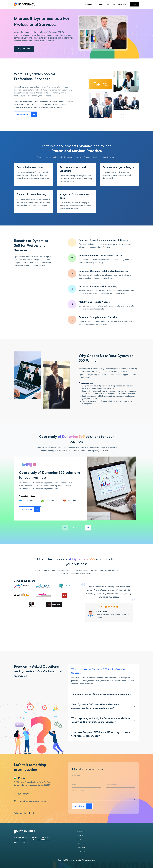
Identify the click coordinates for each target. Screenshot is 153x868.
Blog (79, 843)
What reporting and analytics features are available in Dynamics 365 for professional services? (101, 720)
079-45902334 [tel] (24, 794)
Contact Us (81, 851)
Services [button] (99, 4)
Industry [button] (121, 4)
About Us (89, 4)
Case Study (81, 847)
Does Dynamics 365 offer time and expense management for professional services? (95, 706)
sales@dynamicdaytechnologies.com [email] (33, 801)
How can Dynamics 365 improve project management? (101, 694)
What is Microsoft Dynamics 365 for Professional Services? (98, 671)
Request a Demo (24, 49)
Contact (135, 4)
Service (80, 839)
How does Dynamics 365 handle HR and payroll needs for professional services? (101, 734)
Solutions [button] (110, 4)
